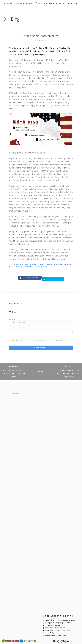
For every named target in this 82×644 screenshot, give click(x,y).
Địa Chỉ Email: (67, 624)
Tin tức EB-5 (44, 40)
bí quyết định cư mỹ (19, 264)
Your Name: (13, 335)
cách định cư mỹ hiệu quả (47, 264)
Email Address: (36, 335)
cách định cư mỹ (32, 264)
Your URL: (57, 335)
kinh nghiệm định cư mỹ (38, 267)
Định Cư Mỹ (8, 3)
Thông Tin (72, 3)
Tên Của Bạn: (45, 624)
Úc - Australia (40, 3)
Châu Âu (52, 3)
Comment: (12, 317)
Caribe (62, 3)
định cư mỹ (60, 264)
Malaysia (19, 3)
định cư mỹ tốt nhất (23, 267)
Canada (29, 3)
